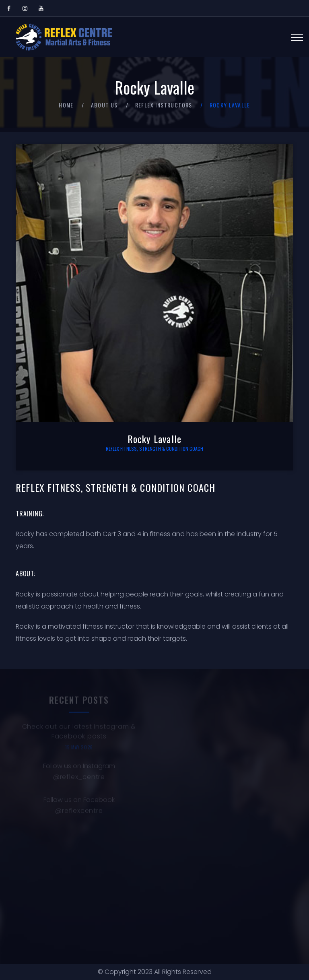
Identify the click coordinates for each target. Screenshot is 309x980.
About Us (104, 105)
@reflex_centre (79, 778)
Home (66, 105)
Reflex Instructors (164, 105)
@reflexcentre (79, 812)
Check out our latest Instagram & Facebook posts (79, 733)
